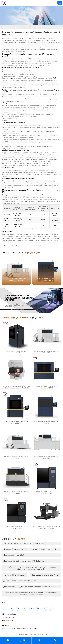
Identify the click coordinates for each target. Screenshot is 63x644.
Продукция (24, 641)
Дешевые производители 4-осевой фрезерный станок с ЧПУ (30, 587)
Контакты (55, 641)
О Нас (39, 641)
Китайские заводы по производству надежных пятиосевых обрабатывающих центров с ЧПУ (32, 568)
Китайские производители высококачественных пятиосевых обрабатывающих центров (31, 594)
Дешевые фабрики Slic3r (14, 555)
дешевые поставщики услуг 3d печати (20, 581)
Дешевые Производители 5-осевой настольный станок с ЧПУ (30, 549)
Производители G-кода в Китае (45, 575)
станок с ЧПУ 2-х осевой (14, 575)
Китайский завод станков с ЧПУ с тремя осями (24, 543)
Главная (3, 27)
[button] (58, 270)
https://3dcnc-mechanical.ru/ (23, 163)
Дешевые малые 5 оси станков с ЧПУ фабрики (24, 561)
